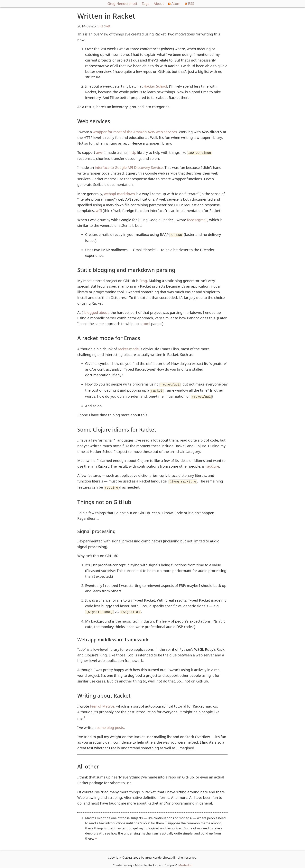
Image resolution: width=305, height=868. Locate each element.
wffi (99, 210)
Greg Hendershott (122, 4)
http (133, 152)
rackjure (212, 464)
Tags (145, 4)
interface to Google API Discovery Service (129, 167)
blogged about (97, 312)
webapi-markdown (119, 193)
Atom (174, 4)
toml (146, 323)
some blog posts (110, 724)
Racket (105, 26)
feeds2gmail (197, 219)
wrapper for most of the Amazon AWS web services (135, 132)
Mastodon (185, 862)
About (159, 4)
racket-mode (128, 348)
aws (99, 152)
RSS (189, 4)
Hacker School (155, 86)
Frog (143, 280)
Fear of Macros (102, 703)
